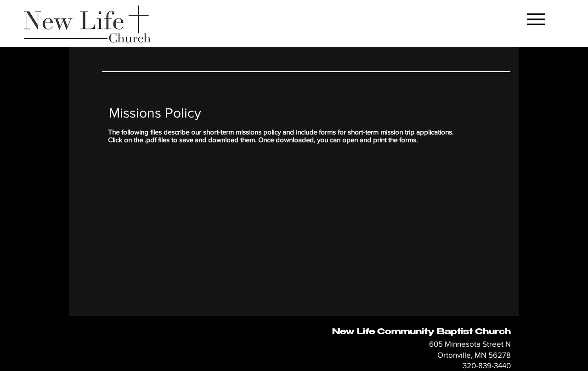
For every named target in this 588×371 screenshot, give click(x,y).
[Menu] (536, 19)
